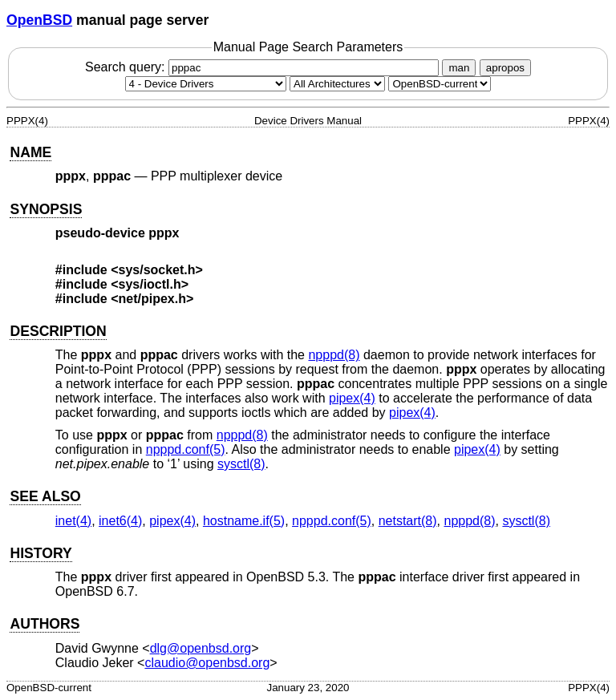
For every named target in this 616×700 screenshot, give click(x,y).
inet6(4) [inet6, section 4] (120, 521)
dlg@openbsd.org (201, 648)
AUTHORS (45, 624)
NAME (30, 152)
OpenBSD (39, 20)
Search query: (264, 67)
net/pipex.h (152, 299)
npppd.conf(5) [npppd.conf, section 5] (186, 449)
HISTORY (41, 553)
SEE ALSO (45, 496)
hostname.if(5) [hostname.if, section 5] (244, 521)
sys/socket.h (157, 270)
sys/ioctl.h (150, 284)
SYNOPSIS (46, 209)
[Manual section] (206, 84)
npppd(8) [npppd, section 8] (334, 355)
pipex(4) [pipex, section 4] (352, 398)
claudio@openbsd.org (207, 663)
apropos (505, 68)
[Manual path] (440, 84)
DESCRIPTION (58, 331)
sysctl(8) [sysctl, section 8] (241, 464)
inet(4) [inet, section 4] (73, 521)
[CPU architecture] (337, 84)
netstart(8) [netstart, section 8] (408, 521)
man (459, 68)
